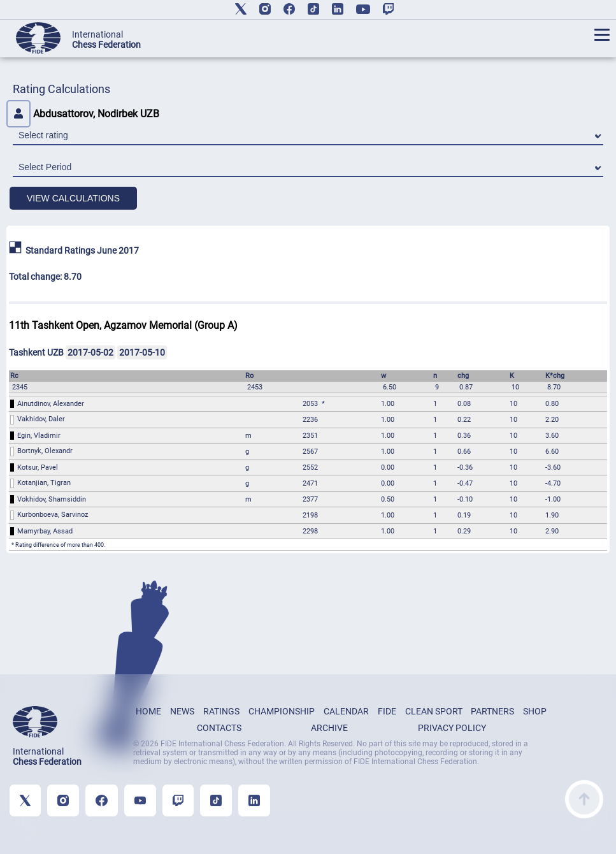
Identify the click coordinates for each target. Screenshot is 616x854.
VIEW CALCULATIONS (73, 198)
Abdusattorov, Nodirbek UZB (83, 114)
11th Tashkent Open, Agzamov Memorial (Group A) (123, 325)
